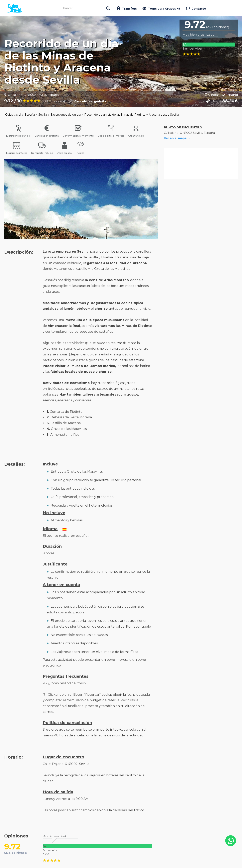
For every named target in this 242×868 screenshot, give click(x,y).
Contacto (196, 8)
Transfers (126, 8)
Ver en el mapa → (177, 138)
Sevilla (43, 115)
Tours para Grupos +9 (161, 8)
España (30, 115)
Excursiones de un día (66, 115)
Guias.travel (13, 115)
